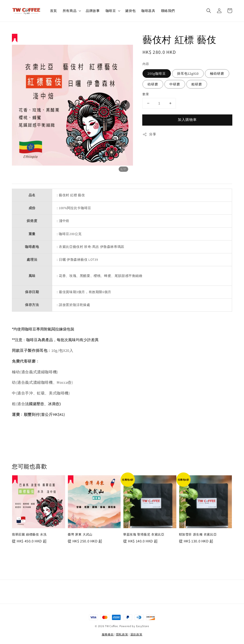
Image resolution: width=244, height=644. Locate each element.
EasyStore (143, 626)
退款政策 (136, 634)
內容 (146, 64)
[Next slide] (125, 105)
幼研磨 (153, 84)
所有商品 (70, 11)
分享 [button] (149, 134)
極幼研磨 (217, 74)
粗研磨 (197, 84)
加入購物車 (187, 120)
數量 (146, 94)
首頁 (53, 11)
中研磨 (175, 84)
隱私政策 (122, 634)
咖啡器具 (148, 11)
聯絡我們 (168, 11)
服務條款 (108, 634)
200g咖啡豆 (157, 74)
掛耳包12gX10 (188, 74)
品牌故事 (93, 11)
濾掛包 (130, 11)
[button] (209, 11)
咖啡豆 (111, 11)
